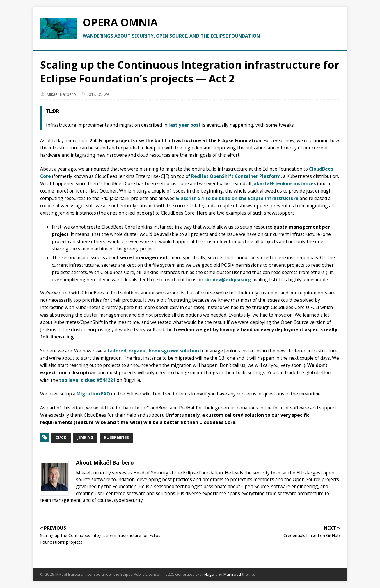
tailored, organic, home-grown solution (153, 351)
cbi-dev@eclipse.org (228, 280)
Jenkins (85, 437)
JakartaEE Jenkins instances (284, 183)
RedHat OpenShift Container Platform (236, 176)
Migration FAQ (93, 394)
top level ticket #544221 (87, 380)
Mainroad (232, 574)
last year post (185, 125)
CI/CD (61, 437)
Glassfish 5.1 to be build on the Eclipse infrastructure (237, 198)
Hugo (209, 574)
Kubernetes (116, 437)
